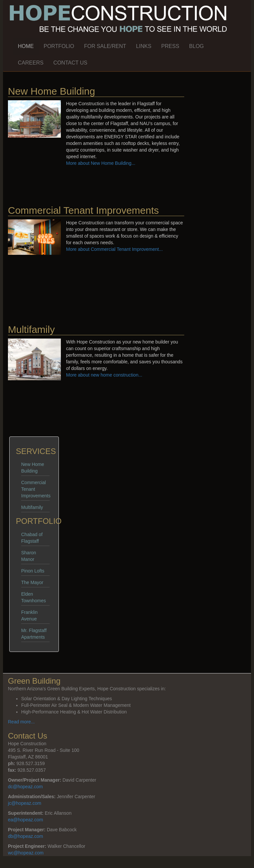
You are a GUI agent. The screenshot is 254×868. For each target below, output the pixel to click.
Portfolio (59, 46)
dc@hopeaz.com (25, 787)
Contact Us (70, 63)
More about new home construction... (104, 375)
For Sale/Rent (105, 46)
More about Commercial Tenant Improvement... (114, 249)
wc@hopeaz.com (26, 853)
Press (170, 46)
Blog (196, 46)
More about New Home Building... (101, 163)
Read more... (21, 722)
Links (144, 46)
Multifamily (32, 507)
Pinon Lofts (33, 571)
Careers (31, 63)
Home (26, 46)
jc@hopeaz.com (25, 803)
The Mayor (32, 582)
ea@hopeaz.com (25, 820)
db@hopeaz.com (25, 836)
